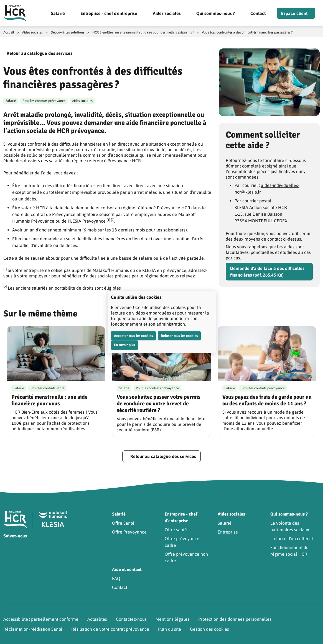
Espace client (294, 13)
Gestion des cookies (209, 629)
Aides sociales (167, 13)
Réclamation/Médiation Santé (33, 629)
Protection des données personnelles (235, 619)
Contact (258, 13)
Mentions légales (172, 619)
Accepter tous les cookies (133, 336)
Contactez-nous (131, 619)
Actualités (97, 619)
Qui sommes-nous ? (216, 13)
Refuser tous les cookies (179, 336)
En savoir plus (124, 345)
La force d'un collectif (292, 539)
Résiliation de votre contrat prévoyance (110, 629)
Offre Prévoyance (129, 532)
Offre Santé (123, 523)
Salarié (58, 13)
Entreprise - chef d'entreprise (109, 13)
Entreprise (228, 532)
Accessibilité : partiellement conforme (41, 619)
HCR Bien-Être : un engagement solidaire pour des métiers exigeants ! (143, 32)
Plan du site (170, 629)
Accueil (9, 32)
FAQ (116, 578)
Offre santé (176, 530)
